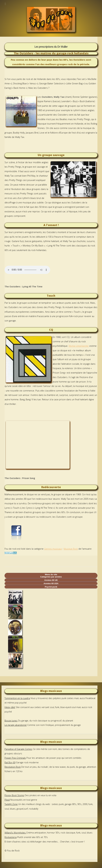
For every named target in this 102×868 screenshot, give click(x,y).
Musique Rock (71, 549)
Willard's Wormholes (15, 833)
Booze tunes (11, 721)
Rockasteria (11, 837)
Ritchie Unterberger (79, 346)
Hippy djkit (10, 707)
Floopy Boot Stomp (14, 795)
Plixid (7, 800)
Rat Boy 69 (10, 762)
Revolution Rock (13, 767)
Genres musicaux (53, 549)
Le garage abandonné (16, 725)
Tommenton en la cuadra (17, 698)
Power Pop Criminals (15, 758)
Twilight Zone (11, 804)
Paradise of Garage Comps (18, 749)
